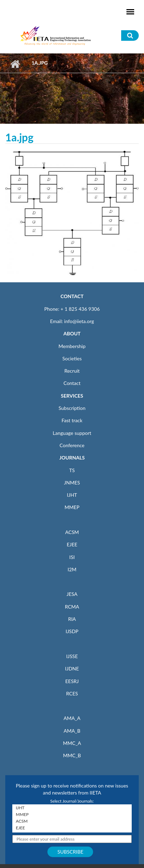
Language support (72, 433)
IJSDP (72, 631)
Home (15, 64)
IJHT (72, 495)
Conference (72, 445)
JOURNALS (72, 458)
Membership (72, 346)
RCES (72, 693)
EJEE (72, 544)
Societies (72, 358)
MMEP (72, 507)
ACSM (72, 532)
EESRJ (72, 681)
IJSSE (72, 656)
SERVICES (72, 396)
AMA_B (72, 731)
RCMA (72, 607)
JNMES (72, 483)
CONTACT (72, 296)
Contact (72, 383)
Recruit (72, 371)
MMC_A (72, 743)
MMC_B (72, 755)
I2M (72, 569)
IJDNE (72, 668)
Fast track (72, 420)
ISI (72, 557)
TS (72, 470)
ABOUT (72, 333)
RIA (72, 619)
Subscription (72, 408)
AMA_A (72, 718)
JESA (72, 594)
